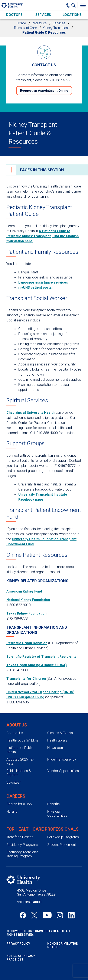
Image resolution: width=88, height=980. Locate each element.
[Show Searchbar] (75, 5)
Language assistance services (43, 282)
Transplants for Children (26, 679)
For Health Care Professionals (43, 829)
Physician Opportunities (57, 813)
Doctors (14, 15)
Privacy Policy (18, 944)
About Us (17, 725)
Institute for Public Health (20, 750)
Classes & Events (60, 733)
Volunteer (14, 782)
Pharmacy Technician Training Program (22, 854)
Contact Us (15, 733)
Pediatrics (39, 23)
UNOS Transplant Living (25, 697)
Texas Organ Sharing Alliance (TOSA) (37, 665)
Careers (16, 796)
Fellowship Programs (63, 837)
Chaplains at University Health (30, 413)
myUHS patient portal (35, 287)
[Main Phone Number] (68, 5)
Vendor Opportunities (63, 771)
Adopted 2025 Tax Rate (20, 761)
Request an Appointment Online (44, 91)
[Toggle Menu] (83, 5)
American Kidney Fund (24, 591)
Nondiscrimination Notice (63, 945)
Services (43, 15)
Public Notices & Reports (19, 773)
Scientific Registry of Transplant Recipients (41, 657)
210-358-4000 (29, 902)
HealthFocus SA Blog (22, 740)
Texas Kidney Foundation (26, 613)
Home (21, 23)
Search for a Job (19, 804)
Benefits (53, 804)
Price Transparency (62, 759)
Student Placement (62, 845)
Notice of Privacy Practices (21, 958)
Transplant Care (25, 28)
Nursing (12, 811)
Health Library (57, 740)
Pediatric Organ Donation (27, 643)
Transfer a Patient (19, 837)
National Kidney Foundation (28, 600)
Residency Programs (22, 845)
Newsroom (56, 748)
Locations (72, 15)
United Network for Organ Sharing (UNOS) (40, 692)
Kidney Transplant (56, 28)
